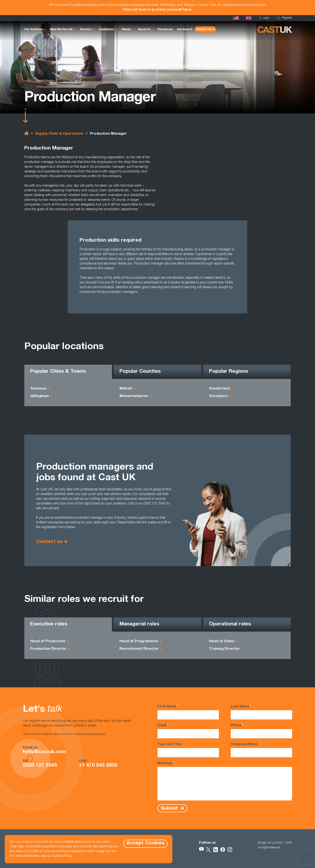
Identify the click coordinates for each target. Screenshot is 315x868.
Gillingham (40, 396)
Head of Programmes (139, 641)
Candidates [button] (106, 30)
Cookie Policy (62, 856)
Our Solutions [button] (34, 30)
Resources (165, 30)
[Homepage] (249, 18)
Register (284, 18)
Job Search (184, 30)
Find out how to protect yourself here (157, 10)
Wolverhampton (134, 396)
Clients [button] (126, 30)
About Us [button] (144, 30)
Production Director (48, 649)
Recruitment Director (139, 649)
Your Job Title (188, 750)
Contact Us (204, 30)
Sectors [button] (86, 30)
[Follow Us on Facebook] (223, 850)
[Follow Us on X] (209, 850)
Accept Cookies (145, 843)
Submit (170, 808)
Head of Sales (222, 641)
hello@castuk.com (45, 752)
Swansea (38, 389)
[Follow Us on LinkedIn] (216, 850)
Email (188, 731)
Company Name (261, 750)
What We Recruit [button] (61, 30)
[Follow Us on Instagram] (230, 850)
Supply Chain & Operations (59, 134)
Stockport (218, 396)
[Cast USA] (236, 18)
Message (225, 781)
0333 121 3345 (40, 766)
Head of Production (48, 641)
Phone (261, 731)
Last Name (261, 712)
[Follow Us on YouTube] (201, 850)
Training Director (224, 649)
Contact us (49, 542)
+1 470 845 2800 (98, 766)
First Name (188, 712)
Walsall (126, 389)
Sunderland (219, 389)
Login (264, 18)
